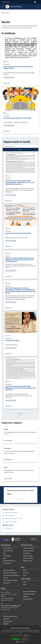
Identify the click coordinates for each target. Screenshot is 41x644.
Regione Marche (6, 2)
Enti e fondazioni (7, 556)
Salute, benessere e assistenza (10, 580)
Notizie (25, 570)
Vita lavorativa (27, 553)
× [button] (40, 626)
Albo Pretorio (6, 619)
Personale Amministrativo (9, 561)
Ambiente (5, 578)
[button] (12, 636)
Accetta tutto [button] (16, 639)
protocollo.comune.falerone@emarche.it (11, 606)
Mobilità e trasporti (28, 561)
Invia (20, 150)
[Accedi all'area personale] (35, 2)
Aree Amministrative (8, 551)
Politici (5, 558)
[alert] (20, 635)
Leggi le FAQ (26, 596)
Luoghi (25, 582)
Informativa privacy (8, 621)
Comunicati (26, 573)
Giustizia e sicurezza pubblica (10, 573)
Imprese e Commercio (28, 556)
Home (3, 13)
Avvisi (6, 62)
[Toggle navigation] (3, 7)
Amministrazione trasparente (10, 616)
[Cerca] (38, 7)
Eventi (25, 584)
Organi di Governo (7, 548)
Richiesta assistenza (28, 599)
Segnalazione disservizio (29, 594)
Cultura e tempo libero (28, 551)
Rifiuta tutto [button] (25, 639)
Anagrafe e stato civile (28, 548)
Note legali (6, 624)
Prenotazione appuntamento (30, 591)
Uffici (4, 553)
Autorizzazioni (7, 583)
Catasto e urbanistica (28, 558)
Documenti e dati (7, 563)
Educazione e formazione (9, 570)
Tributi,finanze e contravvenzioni (11, 575)
